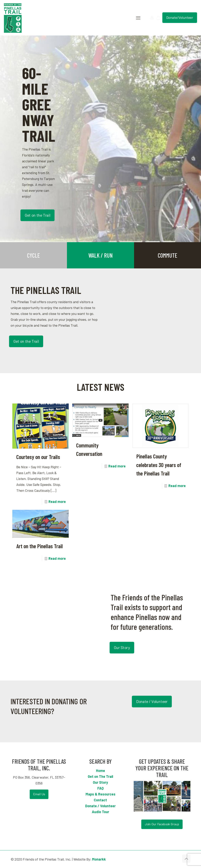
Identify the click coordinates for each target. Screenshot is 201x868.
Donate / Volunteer (100, 806)
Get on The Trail (100, 776)
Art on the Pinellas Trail (40, 546)
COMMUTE (168, 255)
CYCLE (33, 255)
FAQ (100, 788)
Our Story (100, 782)
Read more (57, 502)
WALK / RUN (100, 255)
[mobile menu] (138, 18)
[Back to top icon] (186, 859)
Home (100, 771)
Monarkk (99, 859)
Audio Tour (100, 812)
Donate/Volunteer (180, 17)
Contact (100, 800)
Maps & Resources (100, 794)
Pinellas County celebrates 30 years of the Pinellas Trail (159, 465)
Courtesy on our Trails (38, 457)
